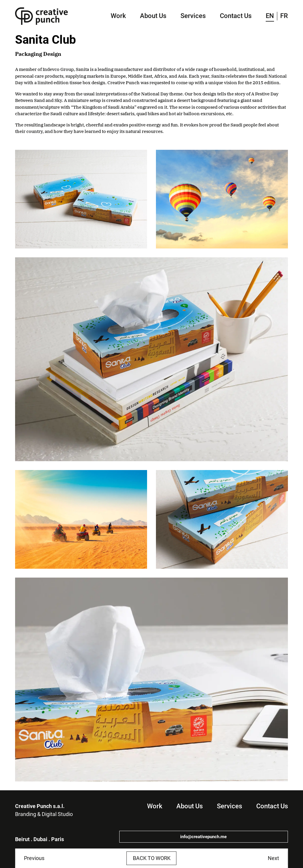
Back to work (152, 858)
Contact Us (236, 16)
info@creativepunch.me (203, 837)
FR (284, 16)
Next (273, 858)
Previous (34, 858)
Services (193, 16)
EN (270, 16)
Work (118, 16)
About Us (153, 16)
